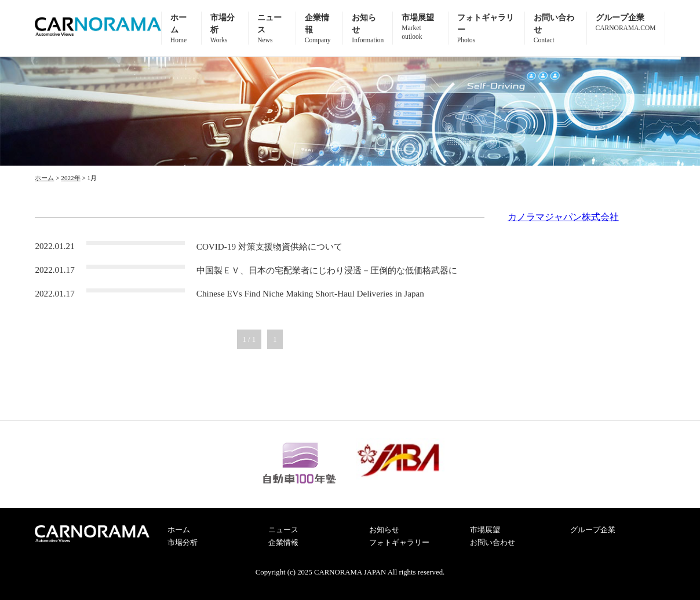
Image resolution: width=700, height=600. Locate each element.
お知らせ (384, 530)
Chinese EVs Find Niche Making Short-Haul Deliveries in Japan (310, 293)
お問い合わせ (493, 543)
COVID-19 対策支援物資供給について (269, 246)
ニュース (283, 530)
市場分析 (183, 543)
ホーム (179, 530)
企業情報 (283, 543)
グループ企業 (593, 530)
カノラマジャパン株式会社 (563, 217)
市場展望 (420, 27)
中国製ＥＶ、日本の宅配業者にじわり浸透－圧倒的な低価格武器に (327, 270)
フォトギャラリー (399, 543)
